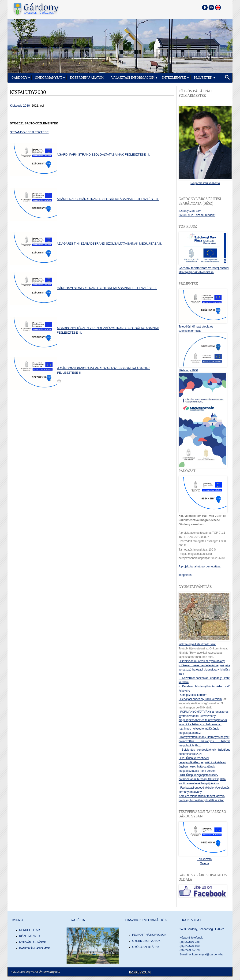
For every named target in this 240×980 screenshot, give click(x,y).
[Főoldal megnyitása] (205, 7)
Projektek (203, 78)
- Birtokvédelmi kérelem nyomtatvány (202, 661)
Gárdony (19, 78)
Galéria (204, 863)
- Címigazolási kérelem (193, 695)
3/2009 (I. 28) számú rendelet (197, 215)
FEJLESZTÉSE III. (70, 373)
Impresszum (140, 972)
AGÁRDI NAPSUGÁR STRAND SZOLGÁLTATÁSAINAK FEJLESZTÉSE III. (108, 199)
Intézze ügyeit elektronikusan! (197, 644)
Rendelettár (30, 930)
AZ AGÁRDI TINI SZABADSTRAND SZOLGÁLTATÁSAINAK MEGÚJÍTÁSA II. (109, 244)
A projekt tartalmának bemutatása (200, 566)
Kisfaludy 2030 (20, 106)
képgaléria (185, 575)
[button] (227, 78)
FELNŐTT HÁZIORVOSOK (149, 935)
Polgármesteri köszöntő (205, 183)
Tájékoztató (204, 859)
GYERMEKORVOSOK (146, 941)
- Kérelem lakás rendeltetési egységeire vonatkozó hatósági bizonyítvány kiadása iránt (204, 670)
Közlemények (30, 936)
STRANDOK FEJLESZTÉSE (29, 132)
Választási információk (133, 78)
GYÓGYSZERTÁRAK (146, 947)
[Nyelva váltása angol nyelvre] (218, 7)
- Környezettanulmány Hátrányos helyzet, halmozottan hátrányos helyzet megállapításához (204, 741)
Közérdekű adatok (87, 78)
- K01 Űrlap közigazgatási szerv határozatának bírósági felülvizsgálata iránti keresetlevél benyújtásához (202, 779)
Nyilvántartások (33, 942)
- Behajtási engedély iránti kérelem (200, 699)
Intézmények (174, 78)
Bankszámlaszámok (35, 948)
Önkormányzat (49, 78)
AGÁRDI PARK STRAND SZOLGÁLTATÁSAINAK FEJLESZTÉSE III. (103, 155)
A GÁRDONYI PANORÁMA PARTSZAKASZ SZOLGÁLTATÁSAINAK (103, 368)
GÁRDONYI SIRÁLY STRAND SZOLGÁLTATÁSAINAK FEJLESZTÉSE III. (107, 288)
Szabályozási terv (190, 211)
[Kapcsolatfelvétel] (211, 7)
